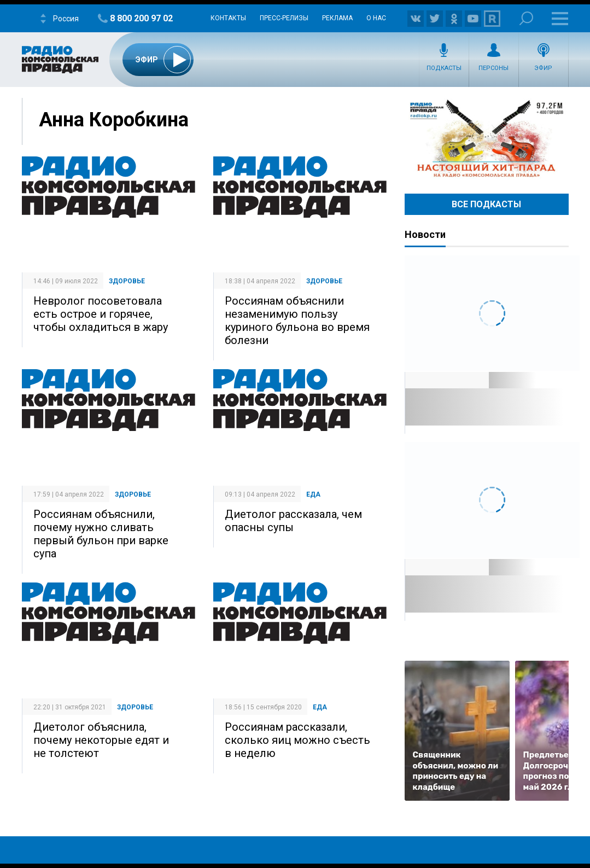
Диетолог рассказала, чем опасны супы (293, 521)
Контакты (228, 18)
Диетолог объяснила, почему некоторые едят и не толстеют (101, 740)
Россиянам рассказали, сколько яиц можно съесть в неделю (297, 740)
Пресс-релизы (284, 18)
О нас (376, 18)
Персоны (493, 68)
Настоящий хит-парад (487, 139)
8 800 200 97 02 (141, 18)
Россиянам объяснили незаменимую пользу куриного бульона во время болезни (297, 321)
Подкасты (444, 68)
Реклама (337, 18)
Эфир (543, 68)
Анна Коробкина (114, 120)
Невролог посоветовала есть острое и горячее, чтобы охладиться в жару (101, 314)
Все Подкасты (486, 204)
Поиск (526, 18)
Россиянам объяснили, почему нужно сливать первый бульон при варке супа (101, 534)
